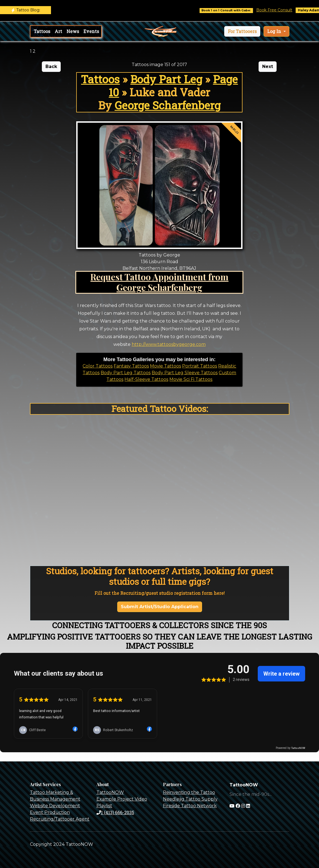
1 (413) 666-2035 (115, 812)
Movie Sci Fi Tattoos (191, 379)
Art (58, 31)
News (73, 31)
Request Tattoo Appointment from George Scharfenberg (159, 282)
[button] (242, 31)
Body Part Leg (166, 79)
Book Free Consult (280, 10)
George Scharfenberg (168, 105)
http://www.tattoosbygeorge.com (169, 344)
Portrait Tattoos (200, 366)
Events (91, 31)
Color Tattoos (98, 366)
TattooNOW (110, 792)
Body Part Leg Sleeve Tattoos (185, 373)
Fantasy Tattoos (131, 366)
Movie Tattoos (165, 366)
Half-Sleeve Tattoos (146, 379)
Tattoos (42, 31)
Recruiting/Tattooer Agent (60, 819)
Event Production (50, 812)
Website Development (55, 806)
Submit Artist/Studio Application (160, 607)
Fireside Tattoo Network (190, 806)
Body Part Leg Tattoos (126, 373)
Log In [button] (275, 31)
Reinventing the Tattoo (189, 792)
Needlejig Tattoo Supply (190, 799)
